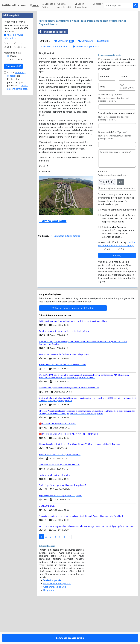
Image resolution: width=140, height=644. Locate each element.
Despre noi (49, 628)
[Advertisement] (87, 34)
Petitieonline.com (14, 5)
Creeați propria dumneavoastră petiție (73, 346)
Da (108, 287)
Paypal (14, 137)
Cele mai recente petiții (64, 5)
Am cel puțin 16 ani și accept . (117, 282)
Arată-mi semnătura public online (119, 248)
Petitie (45, 79)
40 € (20, 128)
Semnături (64, 79)
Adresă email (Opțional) (110, 132)
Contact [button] (97, 4)
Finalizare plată (13, 148)
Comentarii (85, 79)
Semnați (117, 293)
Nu (122, 287)
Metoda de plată (12, 134)
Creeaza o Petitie (48, 5)
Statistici (103, 79)
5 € (9, 125)
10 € (20, 125)
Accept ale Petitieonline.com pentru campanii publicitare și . (18, 162)
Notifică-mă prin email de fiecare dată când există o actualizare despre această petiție (118, 256)
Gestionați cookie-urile (55, 625)
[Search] (118, 5)
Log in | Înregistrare (81, 5)
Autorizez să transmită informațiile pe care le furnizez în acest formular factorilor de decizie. (118, 270)
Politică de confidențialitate (54, 84)
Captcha (102, 209)
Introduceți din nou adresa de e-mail (117, 151)
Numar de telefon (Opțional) (113, 170)
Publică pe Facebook (52, 70)
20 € (9, 128)
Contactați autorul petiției (65, 274)
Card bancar (17, 141)
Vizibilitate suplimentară (87, 84)
